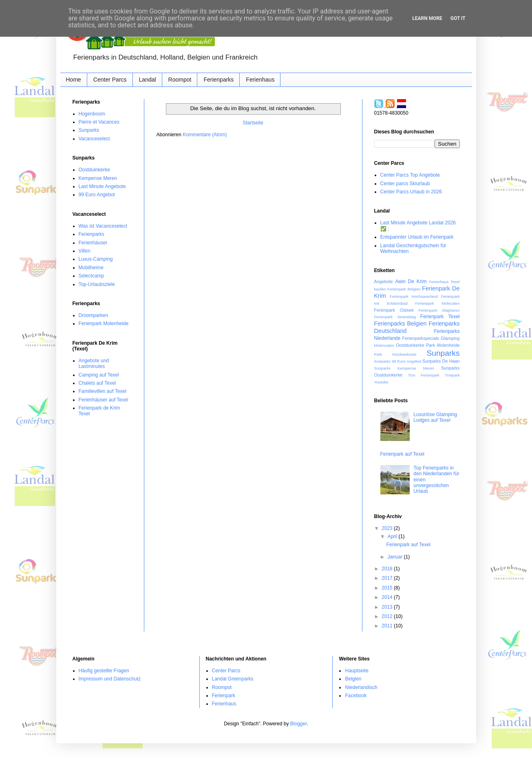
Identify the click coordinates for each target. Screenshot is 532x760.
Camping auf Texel (99, 375)
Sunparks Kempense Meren (404, 368)
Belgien (353, 679)
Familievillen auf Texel (103, 391)
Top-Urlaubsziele (97, 284)
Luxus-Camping (96, 259)
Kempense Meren (98, 178)
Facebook (356, 696)
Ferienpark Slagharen (439, 310)
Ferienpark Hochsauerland (414, 296)
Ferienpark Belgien (404, 289)
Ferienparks (219, 80)
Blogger (299, 724)
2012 (388, 616)
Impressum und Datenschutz (110, 679)
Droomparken (94, 315)
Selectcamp (92, 276)
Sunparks (89, 130)
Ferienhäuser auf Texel (104, 400)
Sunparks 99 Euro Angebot (398, 361)
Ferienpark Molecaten (438, 303)
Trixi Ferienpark (424, 375)
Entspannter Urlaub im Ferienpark (417, 237)
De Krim (417, 281)
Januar (395, 557)
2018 (388, 569)
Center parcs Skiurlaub (405, 184)
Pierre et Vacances (99, 122)
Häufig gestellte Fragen (104, 671)
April (393, 536)
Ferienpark (224, 696)
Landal (148, 80)
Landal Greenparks (233, 679)
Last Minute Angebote (102, 186)
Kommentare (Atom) (205, 135)
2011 (388, 626)
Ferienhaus (260, 80)
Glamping (450, 338)
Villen (85, 251)
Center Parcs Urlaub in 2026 (411, 192)
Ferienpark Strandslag (395, 317)
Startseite (253, 123)
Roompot (180, 80)
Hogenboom (92, 114)
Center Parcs (110, 80)
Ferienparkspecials (421, 338)
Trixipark (452, 375)
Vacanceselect (94, 139)
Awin (400, 281)
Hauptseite (357, 671)
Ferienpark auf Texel (403, 454)
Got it (458, 18)
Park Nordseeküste (395, 354)
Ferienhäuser (93, 243)
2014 (388, 597)
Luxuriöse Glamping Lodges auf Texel (435, 417)
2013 (388, 607)
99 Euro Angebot (97, 195)
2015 (388, 588)
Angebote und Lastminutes (94, 363)
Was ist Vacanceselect (103, 226)
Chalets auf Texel (97, 383)
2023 (388, 528)
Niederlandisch (361, 687)
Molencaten (384, 345)
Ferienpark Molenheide (104, 323)
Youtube (381, 382)
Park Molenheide (443, 345)
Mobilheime (91, 268)
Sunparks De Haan (441, 361)
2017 (388, 578)
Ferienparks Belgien (401, 323)
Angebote (384, 281)
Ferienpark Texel (440, 317)
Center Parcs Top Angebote (410, 175)
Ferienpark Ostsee (394, 310)
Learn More (427, 18)
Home (74, 80)
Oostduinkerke (94, 170)
